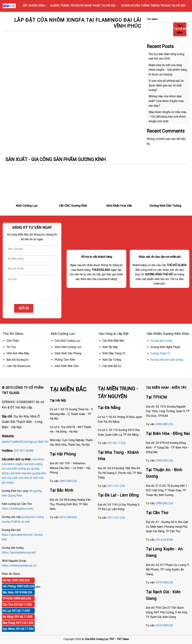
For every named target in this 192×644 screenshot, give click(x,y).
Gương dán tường (161, 341)
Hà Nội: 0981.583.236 (16, 580)
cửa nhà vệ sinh (28, 478)
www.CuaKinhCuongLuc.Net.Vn (25, 442)
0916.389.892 (68, 517)
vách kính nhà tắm (20, 473)
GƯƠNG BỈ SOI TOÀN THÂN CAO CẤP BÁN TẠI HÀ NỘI (76, 29)
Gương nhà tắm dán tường (167, 360)
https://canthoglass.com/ (18, 509)
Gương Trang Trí (160, 353)
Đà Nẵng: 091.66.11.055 (17, 617)
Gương (6, 522)
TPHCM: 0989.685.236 (17, 598)
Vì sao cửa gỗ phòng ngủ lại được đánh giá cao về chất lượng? (166, 85)
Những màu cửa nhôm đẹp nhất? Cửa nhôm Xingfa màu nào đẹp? (166, 101)
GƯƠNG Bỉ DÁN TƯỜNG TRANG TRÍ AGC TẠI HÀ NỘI (154, 6)
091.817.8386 (24, 451)
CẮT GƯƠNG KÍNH (35, 6)
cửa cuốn (12, 478)
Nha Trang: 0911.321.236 (18, 623)
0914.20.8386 (164, 540)
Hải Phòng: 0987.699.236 (18, 586)
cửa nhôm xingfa (12, 464)
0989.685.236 (164, 424)
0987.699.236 (68, 481)
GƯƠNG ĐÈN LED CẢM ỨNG (171, 40)
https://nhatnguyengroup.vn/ (20, 565)
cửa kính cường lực (18, 469)
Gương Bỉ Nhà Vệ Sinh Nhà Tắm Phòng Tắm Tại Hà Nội (151, 29)
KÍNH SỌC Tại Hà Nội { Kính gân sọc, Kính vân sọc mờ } (149, 17)
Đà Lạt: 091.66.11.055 (16, 611)
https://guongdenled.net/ (18, 535)
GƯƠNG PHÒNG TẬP (94, 17)
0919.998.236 (164, 582)
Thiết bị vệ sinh (20, 522)
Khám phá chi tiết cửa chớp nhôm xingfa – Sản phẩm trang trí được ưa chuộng (168, 70)
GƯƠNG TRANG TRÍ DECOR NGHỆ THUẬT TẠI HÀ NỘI (84, 6)
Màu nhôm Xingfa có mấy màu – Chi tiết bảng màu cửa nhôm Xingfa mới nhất (167, 117)
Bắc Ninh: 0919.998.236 (17, 592)
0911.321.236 (116, 486)
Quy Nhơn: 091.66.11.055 (18, 629)
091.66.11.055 (117, 443)
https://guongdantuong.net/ (19, 552)
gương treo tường (33, 517)
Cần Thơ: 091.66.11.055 (17, 605)
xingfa (10, 483)
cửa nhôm (38, 459)
